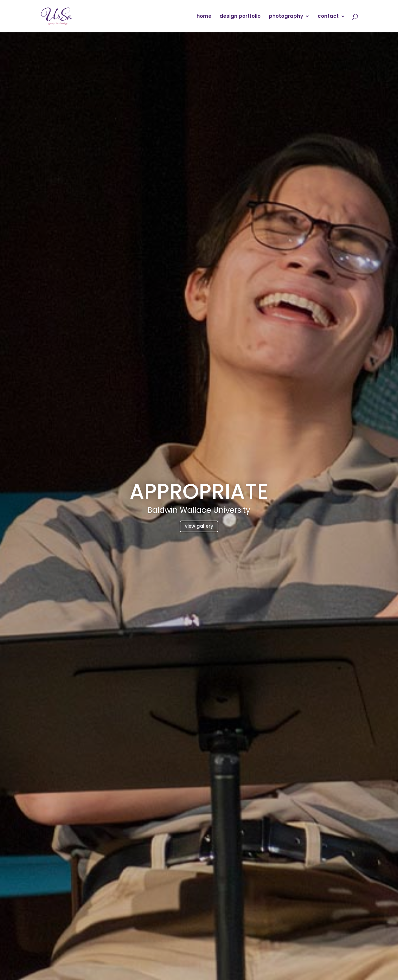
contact (328, 17)
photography (286, 17)
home (204, 17)
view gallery (199, 526)
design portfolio (240, 17)
